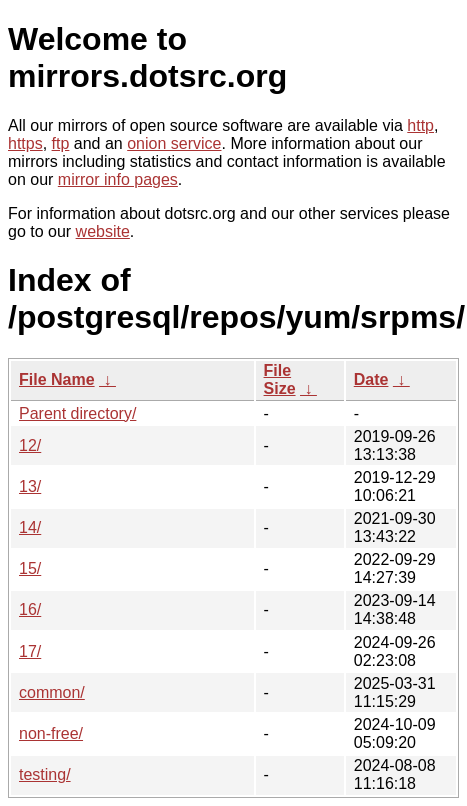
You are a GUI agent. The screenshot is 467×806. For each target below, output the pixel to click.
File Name (57, 379)
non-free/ (51, 733)
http (420, 125)
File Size (280, 379)
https (25, 143)
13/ (30, 486)
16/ (30, 609)
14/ (30, 527)
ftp (61, 143)
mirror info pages (118, 179)
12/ (30, 445)
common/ (52, 692)
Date (371, 379)
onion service (174, 143)
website (103, 231)
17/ (30, 651)
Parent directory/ (77, 413)
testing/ (45, 774)
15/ (30, 568)
